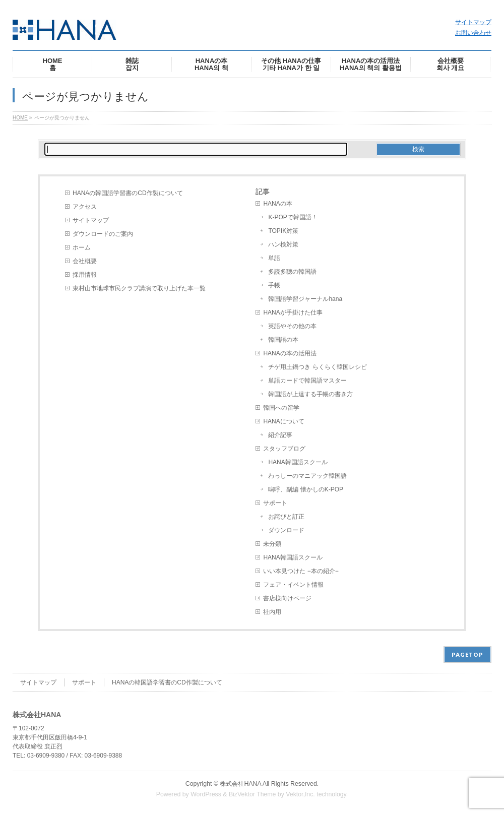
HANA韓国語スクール (298, 462)
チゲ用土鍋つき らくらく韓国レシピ (317, 367)
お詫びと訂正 (286, 517)
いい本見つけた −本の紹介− (301, 571)
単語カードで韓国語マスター (307, 381)
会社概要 (85, 261)
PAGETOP (467, 654)
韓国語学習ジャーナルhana (305, 299)
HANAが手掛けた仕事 (293, 312)
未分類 (272, 544)
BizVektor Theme (253, 794)
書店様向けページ (287, 598)
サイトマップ (473, 22)
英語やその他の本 (292, 326)
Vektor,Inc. (300, 794)
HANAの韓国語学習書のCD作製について (128, 193)
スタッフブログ (284, 449)
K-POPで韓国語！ (293, 217)
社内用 (272, 612)
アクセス (85, 207)
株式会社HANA (240, 784)
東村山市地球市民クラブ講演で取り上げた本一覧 (139, 288)
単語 (274, 258)
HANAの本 (277, 204)
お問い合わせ (473, 33)
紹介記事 (280, 435)
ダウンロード (286, 530)
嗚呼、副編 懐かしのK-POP (306, 489)
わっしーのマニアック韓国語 (307, 476)
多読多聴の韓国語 (292, 272)
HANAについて (283, 421)
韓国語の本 (283, 340)
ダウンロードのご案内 (103, 234)
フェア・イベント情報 (293, 585)
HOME (20, 118)
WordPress (206, 794)
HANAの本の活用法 (290, 353)
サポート (275, 503)
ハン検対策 (283, 244)
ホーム (82, 247)
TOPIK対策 (283, 231)
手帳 (274, 285)
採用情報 (85, 275)
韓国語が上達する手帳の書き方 (310, 394)
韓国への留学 (281, 408)
